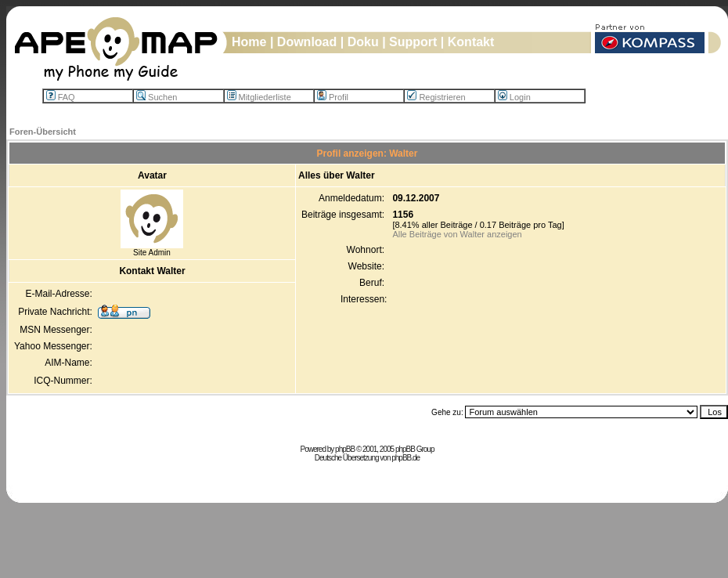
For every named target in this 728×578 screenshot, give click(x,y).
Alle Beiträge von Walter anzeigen (457, 234)
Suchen (157, 97)
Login (514, 97)
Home (249, 42)
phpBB (345, 449)
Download (307, 42)
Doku (363, 42)
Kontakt (471, 42)
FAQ (61, 97)
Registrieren (436, 97)
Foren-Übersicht (43, 132)
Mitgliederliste (259, 97)
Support (413, 42)
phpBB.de (405, 458)
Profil (333, 97)
